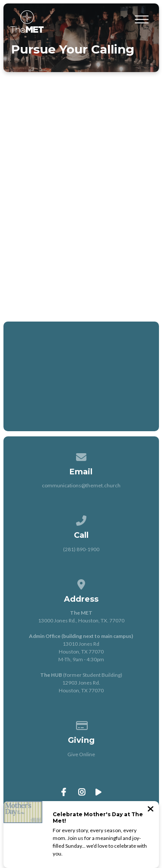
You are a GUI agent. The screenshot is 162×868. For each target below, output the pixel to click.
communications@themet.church (81, 485)
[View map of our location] (81, 583)
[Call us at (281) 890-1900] (81, 519)
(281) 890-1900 (81, 549)
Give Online (81, 754)
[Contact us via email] (81, 456)
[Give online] (81, 724)
